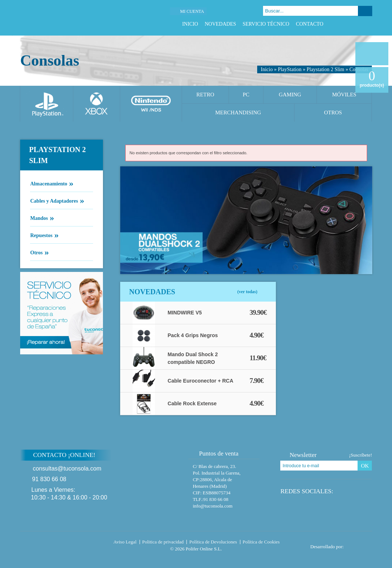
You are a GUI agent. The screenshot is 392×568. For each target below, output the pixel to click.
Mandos (39, 218)
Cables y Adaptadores (54, 200)
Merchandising (238, 113)
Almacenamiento (49, 183)
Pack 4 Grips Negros (193, 335)
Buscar (365, 11)
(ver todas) (247, 292)
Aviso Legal (125, 542)
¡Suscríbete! (361, 455)
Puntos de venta (215, 453)
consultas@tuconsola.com (67, 469)
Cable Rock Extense (192, 403)
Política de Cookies (261, 542)
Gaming (290, 95)
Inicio (190, 24)
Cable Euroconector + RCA (201, 381)
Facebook (341, 24)
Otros (333, 113)
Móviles (344, 95)
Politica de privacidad (163, 542)
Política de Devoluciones (213, 542)
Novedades (221, 24)
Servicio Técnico (266, 24)
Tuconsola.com (51, 543)
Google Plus (359, 24)
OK (365, 466)
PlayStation (290, 69)
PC (246, 95)
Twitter (350, 24)
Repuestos (41, 235)
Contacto (310, 24)
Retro (205, 95)
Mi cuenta (192, 11)
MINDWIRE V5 (185, 313)
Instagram (368, 24)
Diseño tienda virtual (360, 545)
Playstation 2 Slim (326, 69)
